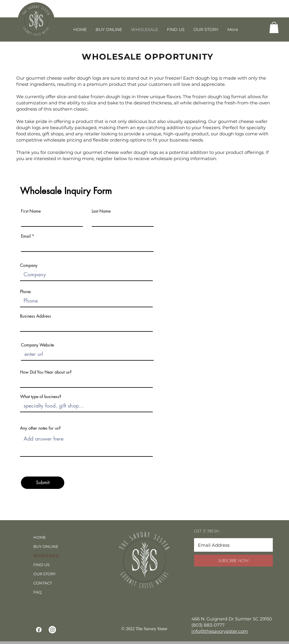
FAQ (37, 592)
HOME (40, 537)
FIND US (41, 565)
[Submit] (43, 483)
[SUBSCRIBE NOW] (233, 561)
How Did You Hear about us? (46, 372)
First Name (31, 211)
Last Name (101, 211)
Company (29, 265)
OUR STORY (45, 574)
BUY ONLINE (46, 546)
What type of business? (41, 397)
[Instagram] (52, 630)
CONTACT (43, 583)
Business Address (36, 316)
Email (26, 236)
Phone (25, 292)
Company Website (37, 345)
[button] (274, 27)
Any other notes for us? (40, 428)
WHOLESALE (46, 556)
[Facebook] (39, 630)
